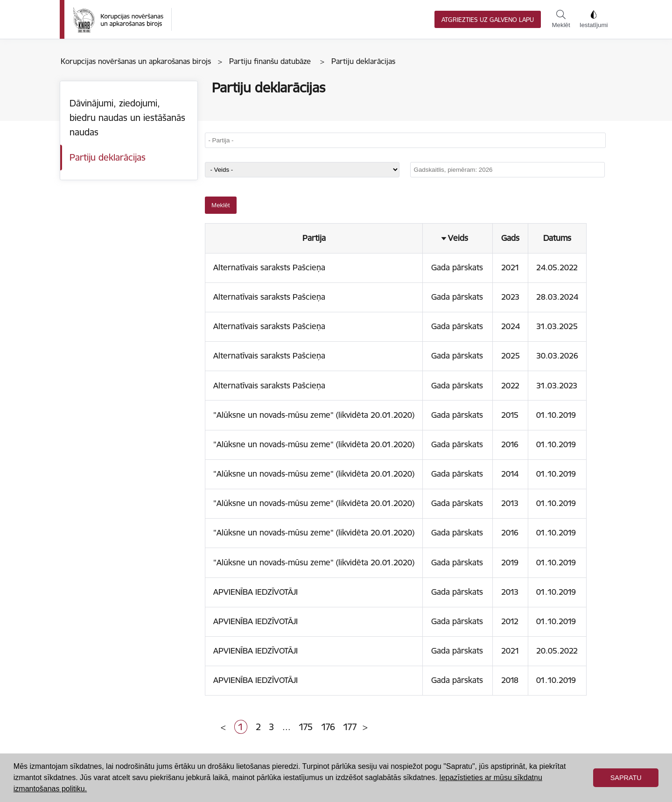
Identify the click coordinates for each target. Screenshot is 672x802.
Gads (510, 238)
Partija (314, 238)
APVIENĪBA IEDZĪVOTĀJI (255, 592)
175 (306, 727)
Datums (557, 238)
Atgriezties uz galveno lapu (488, 20)
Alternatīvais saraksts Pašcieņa (269, 267)
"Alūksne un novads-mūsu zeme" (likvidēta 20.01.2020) (314, 415)
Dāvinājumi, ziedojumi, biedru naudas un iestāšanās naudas (127, 117)
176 (328, 727)
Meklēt (561, 19)
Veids (458, 238)
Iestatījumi (594, 19)
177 (350, 727)
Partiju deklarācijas (108, 157)
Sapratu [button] (626, 778)
